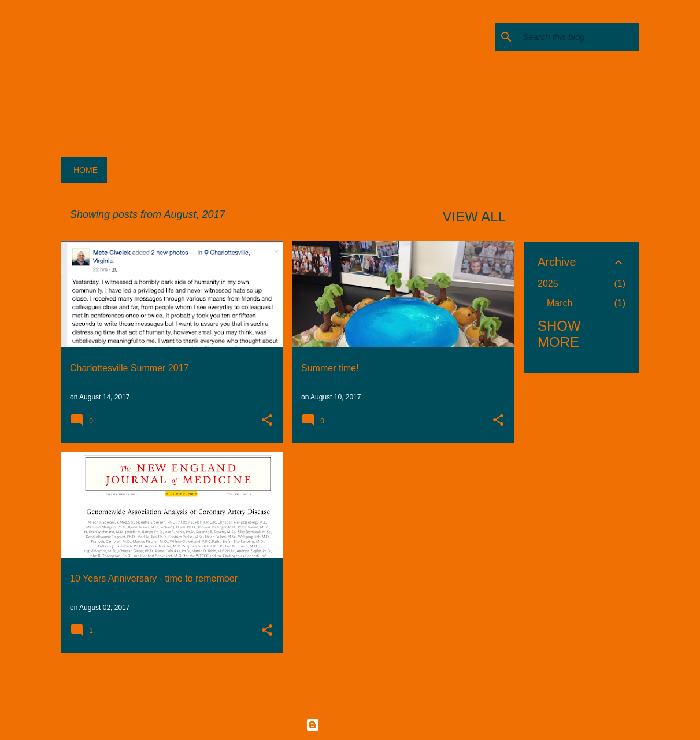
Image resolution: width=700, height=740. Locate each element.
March (560, 303)
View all (474, 217)
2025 (548, 284)
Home (86, 170)
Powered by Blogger (350, 725)
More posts (288, 685)
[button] (267, 421)
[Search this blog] (579, 37)
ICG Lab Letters (242, 49)
